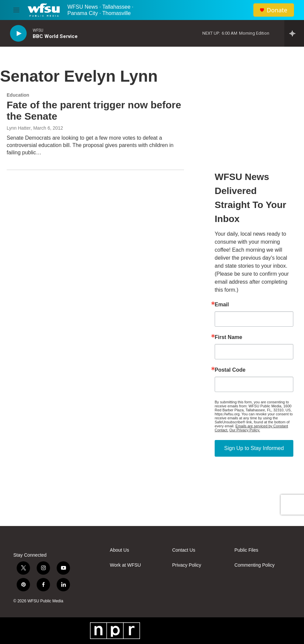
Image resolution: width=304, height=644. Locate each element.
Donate (277, 10)
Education (18, 95)
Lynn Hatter (19, 128)
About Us (120, 550)
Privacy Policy (186, 565)
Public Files (246, 550)
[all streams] (294, 33)
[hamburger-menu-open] (16, 10)
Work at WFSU (125, 565)
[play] (18, 33)
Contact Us (183, 550)
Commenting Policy (254, 565)
